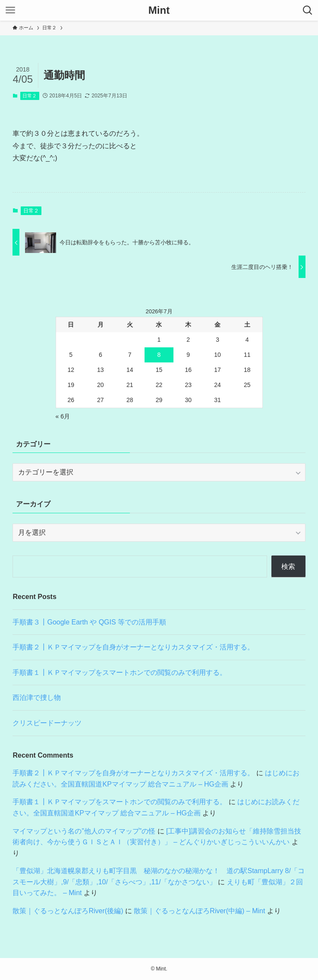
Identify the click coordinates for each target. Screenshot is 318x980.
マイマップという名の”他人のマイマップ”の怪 (84, 831)
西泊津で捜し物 (37, 698)
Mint (159, 10)
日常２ (30, 96)
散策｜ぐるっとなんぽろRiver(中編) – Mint (199, 911)
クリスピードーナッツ (47, 723)
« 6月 (63, 416)
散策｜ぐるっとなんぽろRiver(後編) (68, 911)
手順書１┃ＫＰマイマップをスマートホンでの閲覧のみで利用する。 (120, 673)
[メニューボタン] (10, 10)
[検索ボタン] (308, 10)
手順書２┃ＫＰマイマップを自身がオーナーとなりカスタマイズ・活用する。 (133, 647)
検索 (288, 566)
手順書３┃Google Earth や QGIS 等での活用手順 (89, 622)
